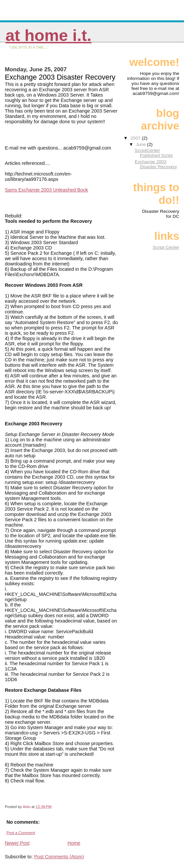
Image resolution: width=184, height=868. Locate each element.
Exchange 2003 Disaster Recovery (156, 164)
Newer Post (17, 843)
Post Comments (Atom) (59, 857)
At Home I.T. (49, 35)
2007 (136, 138)
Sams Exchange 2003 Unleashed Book (46, 190)
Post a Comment (21, 833)
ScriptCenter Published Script (154, 153)
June (141, 144)
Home (74, 843)
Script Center (166, 247)
